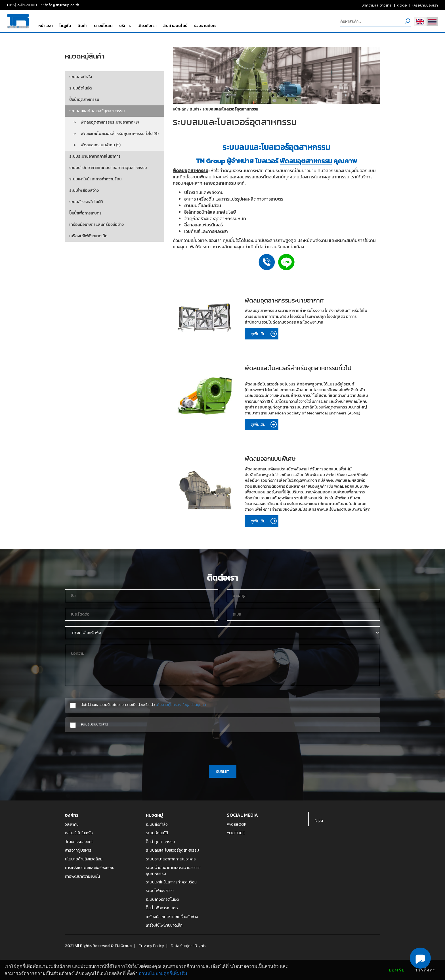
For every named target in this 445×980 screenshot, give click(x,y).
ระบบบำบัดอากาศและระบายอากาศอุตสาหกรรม (108, 168)
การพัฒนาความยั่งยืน (82, 876)
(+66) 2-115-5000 (22, 5)
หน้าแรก (46, 26)
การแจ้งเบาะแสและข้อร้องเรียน (90, 868)
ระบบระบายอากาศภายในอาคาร (95, 156)
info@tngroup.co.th (62, 5)
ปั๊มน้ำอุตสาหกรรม (84, 100)
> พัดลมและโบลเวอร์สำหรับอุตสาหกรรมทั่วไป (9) (114, 134)
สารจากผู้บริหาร (78, 850)
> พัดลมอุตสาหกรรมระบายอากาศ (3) (104, 122)
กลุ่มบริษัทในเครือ (79, 833)
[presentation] (222, 748)
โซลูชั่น (65, 26)
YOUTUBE (236, 833)
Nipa (319, 820)
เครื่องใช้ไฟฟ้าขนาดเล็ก (88, 236)
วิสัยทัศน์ (72, 824)
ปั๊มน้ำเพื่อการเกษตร (85, 213)
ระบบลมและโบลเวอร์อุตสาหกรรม (97, 111)
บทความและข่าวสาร (377, 5)
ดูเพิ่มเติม (264, 334)
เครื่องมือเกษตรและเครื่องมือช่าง (96, 225)
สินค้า (82, 26)
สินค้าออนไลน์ (175, 26)
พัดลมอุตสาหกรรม (306, 161)
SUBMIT (223, 772)
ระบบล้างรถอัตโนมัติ (86, 202)
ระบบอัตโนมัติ (80, 88)
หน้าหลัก (180, 109)
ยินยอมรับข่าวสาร (94, 724)
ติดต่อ (402, 5)
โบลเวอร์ (221, 177)
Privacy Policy (151, 946)
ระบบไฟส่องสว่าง (84, 190)
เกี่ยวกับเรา (147, 26)
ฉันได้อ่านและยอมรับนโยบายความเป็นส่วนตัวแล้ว (143, 705)
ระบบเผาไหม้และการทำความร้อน (95, 179)
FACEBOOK (237, 824)
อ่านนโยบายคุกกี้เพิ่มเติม (163, 973)
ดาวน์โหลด (103, 26)
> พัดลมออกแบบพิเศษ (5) (95, 145)
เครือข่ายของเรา (425, 5)
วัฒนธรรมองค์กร (79, 842)
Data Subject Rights (189, 946)
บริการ (125, 26)
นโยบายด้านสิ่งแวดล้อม (84, 859)
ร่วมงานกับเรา (206, 26)
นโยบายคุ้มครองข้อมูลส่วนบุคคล (181, 704)
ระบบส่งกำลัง (81, 77)
